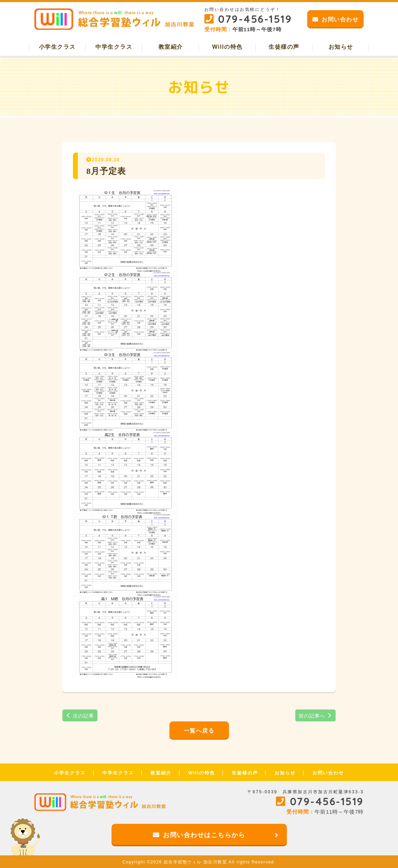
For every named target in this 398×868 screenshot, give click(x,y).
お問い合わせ (328, 773)
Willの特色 (227, 47)
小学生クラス (57, 47)
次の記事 (80, 716)
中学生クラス (114, 47)
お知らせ (341, 47)
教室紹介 (171, 47)
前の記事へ (315, 716)
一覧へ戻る (199, 731)
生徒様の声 (284, 47)
